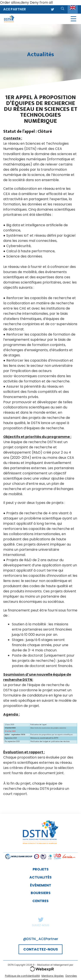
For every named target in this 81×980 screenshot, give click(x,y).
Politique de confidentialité (22, 976)
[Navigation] (73, 19)
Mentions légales (53, 976)
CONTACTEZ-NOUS (41, 949)
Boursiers (41, 893)
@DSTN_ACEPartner (41, 939)
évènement (41, 885)
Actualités (40, 877)
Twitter (41, 919)
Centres (40, 901)
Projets (41, 869)
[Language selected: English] (73, 9)
